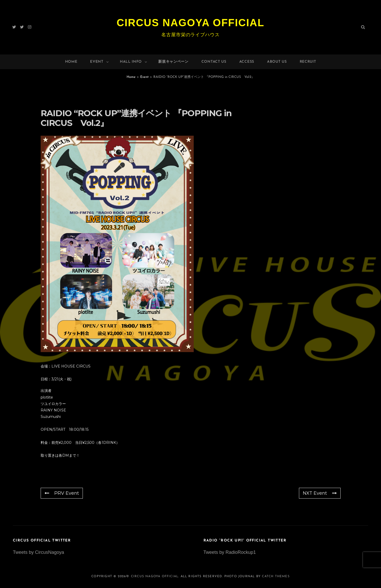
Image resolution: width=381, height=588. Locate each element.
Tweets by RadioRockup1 (230, 552)
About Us (277, 62)
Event (100, 62)
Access (247, 62)
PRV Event (62, 493)
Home (71, 62)
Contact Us (214, 62)
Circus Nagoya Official (190, 23)
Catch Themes (276, 576)
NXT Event (320, 493)
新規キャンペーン (173, 62)
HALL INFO (134, 62)
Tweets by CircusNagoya (38, 552)
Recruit (308, 62)
